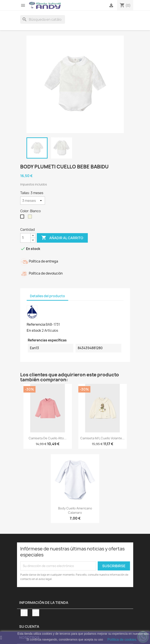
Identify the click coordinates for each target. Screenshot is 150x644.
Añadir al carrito (62, 238)
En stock (34, 330)
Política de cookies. (122, 640)
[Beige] (31, 218)
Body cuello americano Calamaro (75, 510)
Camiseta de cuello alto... (48, 438)
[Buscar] (43, 19)
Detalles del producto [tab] (47, 296)
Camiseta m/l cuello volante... (102, 438)
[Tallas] (33, 201)
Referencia (36, 324)
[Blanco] (23, 218)
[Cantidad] (25, 238)
